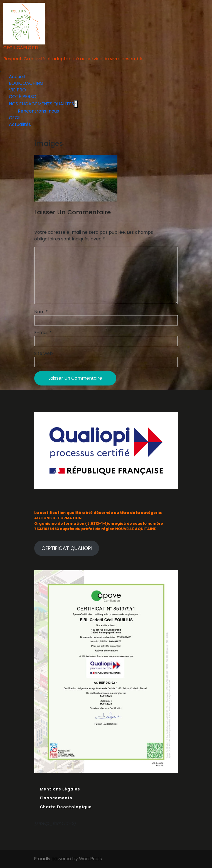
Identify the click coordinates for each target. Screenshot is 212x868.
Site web (44, 353)
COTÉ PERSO (23, 97)
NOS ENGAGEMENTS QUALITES (41, 104)
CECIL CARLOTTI (21, 48)
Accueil (17, 77)
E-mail (43, 333)
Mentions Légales (60, 789)
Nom (41, 312)
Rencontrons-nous (38, 111)
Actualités (20, 124)
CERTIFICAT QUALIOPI (67, 548)
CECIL (15, 118)
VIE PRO (17, 90)
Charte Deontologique (66, 807)
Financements (56, 798)
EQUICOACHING (26, 83)
